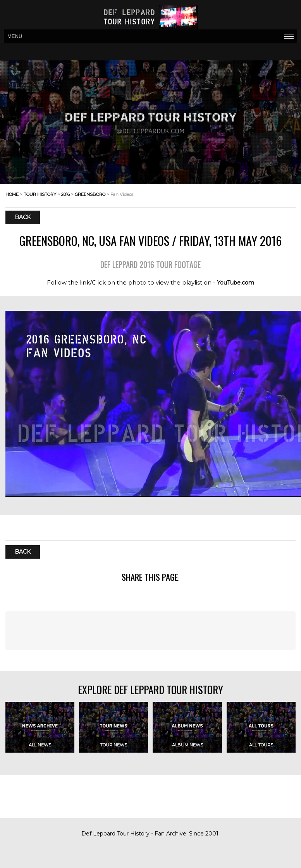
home (12, 194)
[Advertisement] (150, 631)
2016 (65, 194)
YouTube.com (236, 283)
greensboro (90, 194)
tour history (40, 194)
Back (23, 218)
